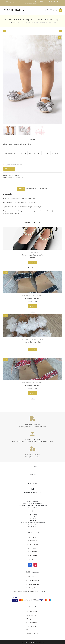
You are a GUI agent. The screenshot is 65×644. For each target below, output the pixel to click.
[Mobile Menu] (53, 10)
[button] (13, 165)
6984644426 (52, 2)
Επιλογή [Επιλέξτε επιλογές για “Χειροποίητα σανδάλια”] (32, 306)
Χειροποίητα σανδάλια (33, 299)
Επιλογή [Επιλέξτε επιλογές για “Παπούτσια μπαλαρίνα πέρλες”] (32, 263)
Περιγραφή (21, 189)
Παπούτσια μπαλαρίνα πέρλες (32, 255)
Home (10, 22)
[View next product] (60, 31)
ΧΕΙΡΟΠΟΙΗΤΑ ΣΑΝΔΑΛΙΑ (29, 296)
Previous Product (11, 31)
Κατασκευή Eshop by (32, 642)
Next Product (55, 31)
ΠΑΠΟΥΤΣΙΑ (21, 22)
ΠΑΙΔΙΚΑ (13, 178)
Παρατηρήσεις (43, 189)
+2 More (57, 153)
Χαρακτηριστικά (31, 189)
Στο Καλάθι (9, 169)
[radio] (21, 153)
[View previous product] (5, 31)
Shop (15, 22)
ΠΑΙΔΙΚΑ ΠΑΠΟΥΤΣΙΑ (10, 153)
